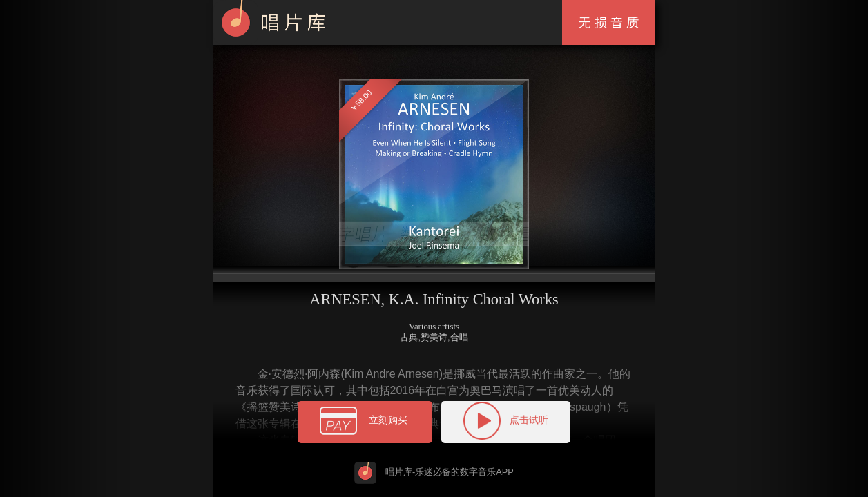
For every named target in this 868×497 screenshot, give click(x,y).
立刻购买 (365, 423)
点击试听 (506, 420)
